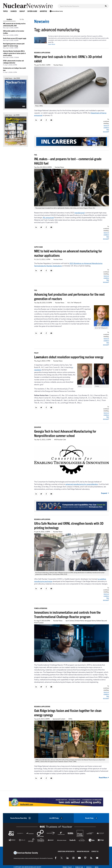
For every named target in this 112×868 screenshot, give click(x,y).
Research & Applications (42, 53)
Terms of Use (79, 867)
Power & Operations (41, 608)
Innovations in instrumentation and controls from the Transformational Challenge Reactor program (67, 614)
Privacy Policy (67, 867)
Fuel (36, 155)
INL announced (48, 217)
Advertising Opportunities (66, 851)
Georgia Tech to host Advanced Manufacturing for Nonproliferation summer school (65, 433)
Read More (104, 777)
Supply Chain (38, 247)
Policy (36, 353)
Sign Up (22, 11)
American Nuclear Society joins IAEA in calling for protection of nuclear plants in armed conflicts (14, 53)
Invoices (89, 867)
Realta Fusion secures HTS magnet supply (15, 38)
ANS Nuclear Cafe (60, 439)
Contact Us (95, 851)
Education (38, 427)
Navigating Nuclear (83, 851)
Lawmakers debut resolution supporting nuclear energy (69, 357)
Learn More (52, 44)
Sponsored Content (59, 719)
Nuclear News (58, 65)
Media (97, 867)
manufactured (80, 213)
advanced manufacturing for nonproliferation (82, 484)
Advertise (43, 11)
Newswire (42, 21)
